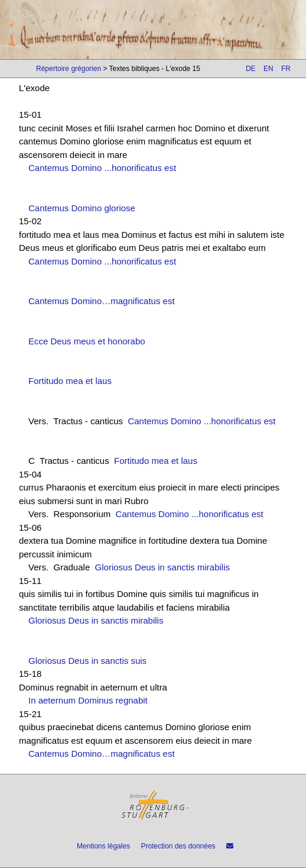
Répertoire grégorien (69, 69)
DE (251, 69)
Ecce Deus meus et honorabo (87, 341)
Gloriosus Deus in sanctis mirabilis (162, 567)
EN (268, 69)
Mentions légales (103, 846)
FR (286, 69)
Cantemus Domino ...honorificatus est (102, 168)
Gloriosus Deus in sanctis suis (87, 661)
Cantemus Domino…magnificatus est (102, 301)
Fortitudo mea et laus (70, 381)
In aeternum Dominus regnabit (88, 700)
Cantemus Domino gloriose (82, 208)
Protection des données (178, 846)
